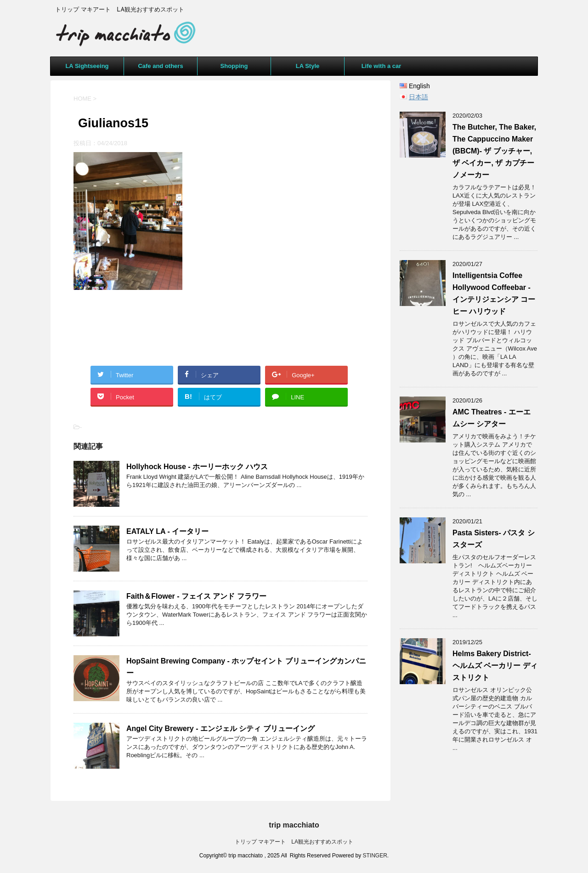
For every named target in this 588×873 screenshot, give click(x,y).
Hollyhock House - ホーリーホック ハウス (197, 467)
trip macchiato (294, 825)
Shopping (234, 66)
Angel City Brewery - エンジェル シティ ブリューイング (220, 728)
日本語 (418, 97)
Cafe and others (160, 66)
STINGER (375, 856)
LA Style (308, 66)
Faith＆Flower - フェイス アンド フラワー (196, 596)
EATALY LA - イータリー (171, 531)
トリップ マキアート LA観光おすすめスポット (294, 842)
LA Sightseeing (87, 66)
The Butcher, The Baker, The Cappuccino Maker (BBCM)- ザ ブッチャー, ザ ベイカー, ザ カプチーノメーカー (494, 151)
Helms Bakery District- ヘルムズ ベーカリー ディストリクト (495, 666)
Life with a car (382, 66)
